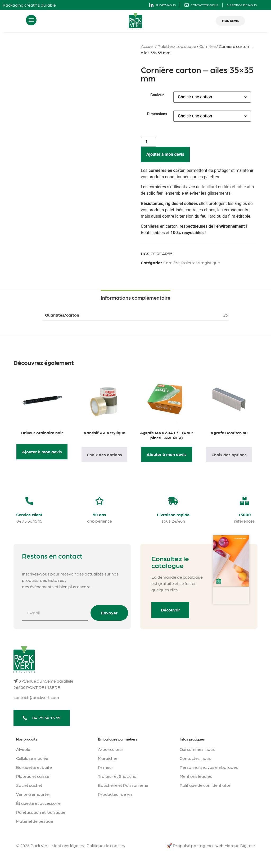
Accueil (148, 46)
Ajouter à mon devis (165, 154)
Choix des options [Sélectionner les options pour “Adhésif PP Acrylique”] (104, 454)
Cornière (207, 46)
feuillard (209, 187)
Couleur (157, 95)
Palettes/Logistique (177, 46)
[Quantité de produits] (148, 142)
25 (226, 315)
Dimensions (157, 114)
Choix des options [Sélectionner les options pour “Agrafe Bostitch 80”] (229, 454)
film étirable (235, 187)
